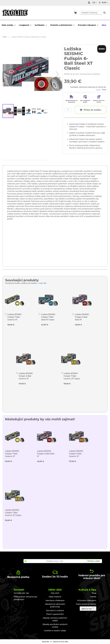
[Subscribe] (94, 561)
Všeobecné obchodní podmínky (55, 605)
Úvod (5, 37)
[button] (103, 3)
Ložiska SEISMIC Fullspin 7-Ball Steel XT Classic (48, 317)
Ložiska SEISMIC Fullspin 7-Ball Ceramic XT (15, 317)
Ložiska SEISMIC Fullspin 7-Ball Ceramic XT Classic (72, 376)
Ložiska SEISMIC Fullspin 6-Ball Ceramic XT (26, 376)
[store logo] (15, 13)
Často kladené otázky (86, 604)
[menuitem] (9, 25)
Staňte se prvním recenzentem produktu (82, 74)
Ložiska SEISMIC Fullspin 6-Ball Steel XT (82, 317)
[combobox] (91, 13)
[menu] (55, 25)
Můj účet (55, 593)
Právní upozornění (55, 614)
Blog (94, 593)
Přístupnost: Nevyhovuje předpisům (25, 598)
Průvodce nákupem (87, 600)
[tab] (12, 163)
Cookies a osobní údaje (55, 631)
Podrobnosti (12, 163)
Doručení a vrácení (55, 610)
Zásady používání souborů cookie (55, 626)
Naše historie (55, 597)
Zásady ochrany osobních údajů (55, 619)
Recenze (54, 163)
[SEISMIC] (102, 49)
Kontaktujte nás (21, 593)
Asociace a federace (55, 600)
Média (93, 597)
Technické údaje (34, 163)
